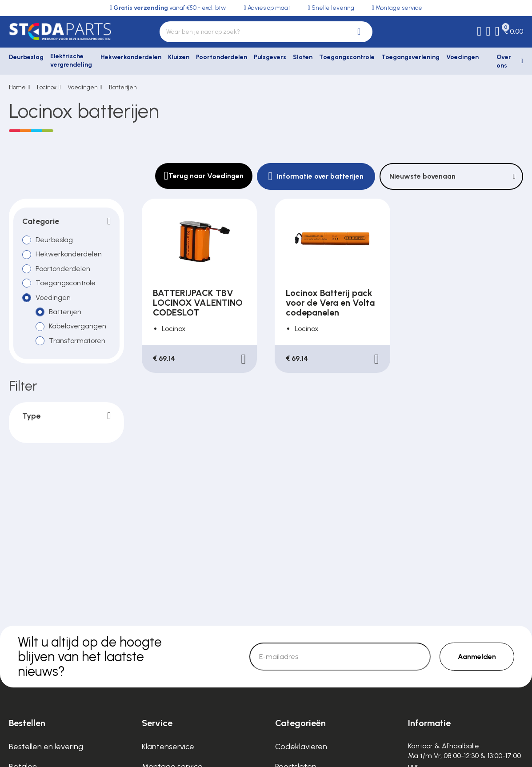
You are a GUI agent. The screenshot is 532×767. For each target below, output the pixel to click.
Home (17, 87)
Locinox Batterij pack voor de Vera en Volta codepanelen (330, 303)
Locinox (47, 87)
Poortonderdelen (222, 57)
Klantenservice (168, 747)
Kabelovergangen (78, 326)
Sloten (303, 57)
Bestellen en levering (46, 747)
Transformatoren (77, 341)
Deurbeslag (26, 57)
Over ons (504, 62)
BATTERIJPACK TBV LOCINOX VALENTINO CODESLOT (198, 303)
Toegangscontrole (347, 57)
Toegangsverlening (410, 57)
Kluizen (179, 57)
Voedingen (462, 57)
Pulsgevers (270, 57)
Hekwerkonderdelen (131, 57)
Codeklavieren (301, 747)
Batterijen (123, 87)
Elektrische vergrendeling (71, 61)
